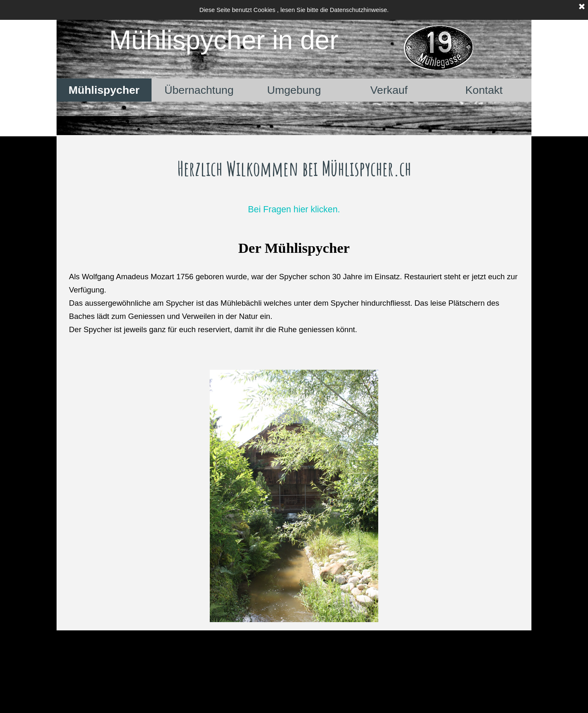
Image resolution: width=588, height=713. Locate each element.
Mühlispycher (104, 90)
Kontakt (484, 90)
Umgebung (294, 90)
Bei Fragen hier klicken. (294, 209)
